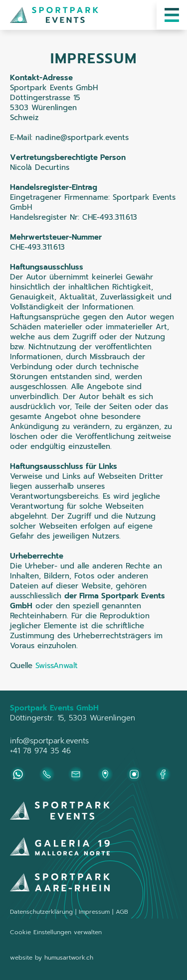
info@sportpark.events (49, 741)
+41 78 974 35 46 (40, 751)
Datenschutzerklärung (41, 912)
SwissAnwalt (57, 666)
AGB (122, 912)
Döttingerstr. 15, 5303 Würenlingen (73, 718)
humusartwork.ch (69, 958)
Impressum (95, 912)
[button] (172, 15)
